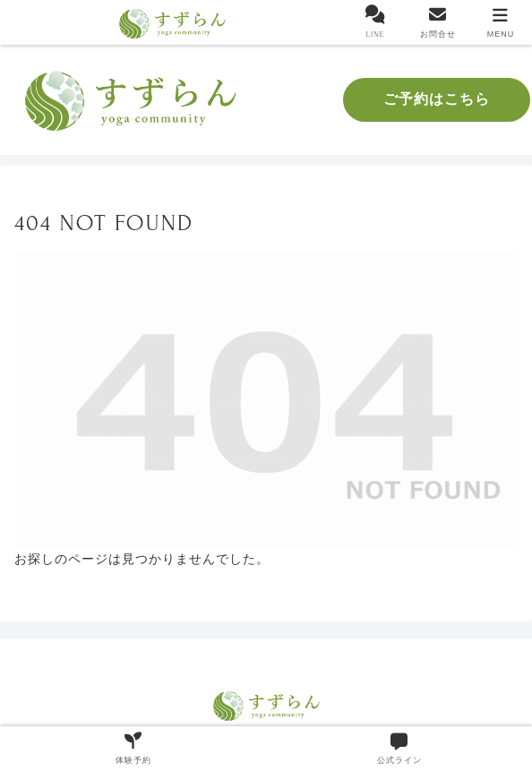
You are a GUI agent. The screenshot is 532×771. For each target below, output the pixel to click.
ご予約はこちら (437, 99)
